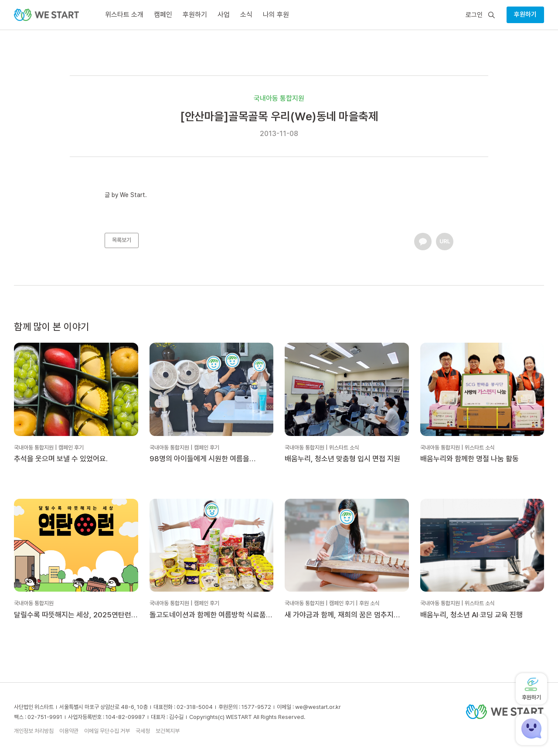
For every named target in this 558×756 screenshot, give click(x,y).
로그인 (474, 15)
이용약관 (69, 731)
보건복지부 (168, 731)
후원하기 (525, 14)
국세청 (143, 731)
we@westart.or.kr (318, 707)
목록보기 (122, 240)
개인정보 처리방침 (34, 731)
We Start (133, 195)
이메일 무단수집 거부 (107, 731)
